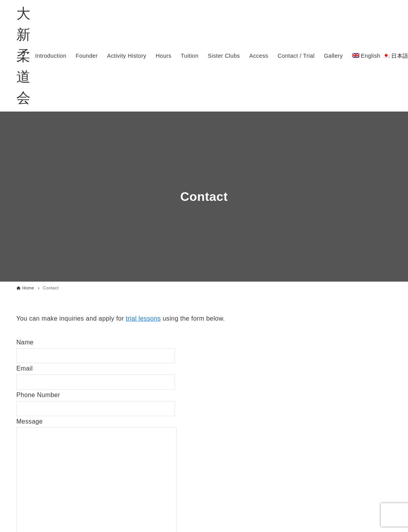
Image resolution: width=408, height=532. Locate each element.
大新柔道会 (23, 56)
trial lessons (143, 318)
